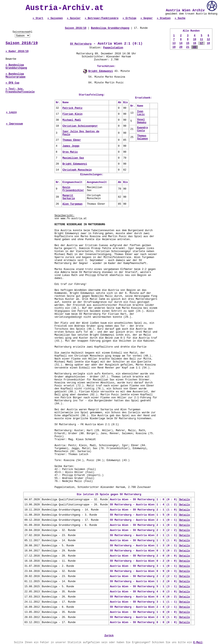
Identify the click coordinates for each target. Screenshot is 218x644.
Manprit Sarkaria (69, 197)
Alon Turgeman (73, 204)
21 (188, 47)
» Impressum (14, 124)
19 (174, 47)
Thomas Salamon (142, 137)
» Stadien (164, 18)
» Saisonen (55, 18)
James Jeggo (71, 146)
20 (181, 47)
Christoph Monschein (77, 170)
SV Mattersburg (81, 44)
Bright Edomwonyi (101, 71)
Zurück (109, 636)
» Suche (180, 18)
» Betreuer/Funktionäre (102, 18)
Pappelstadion (113, 48)
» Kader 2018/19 (17, 51)
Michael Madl (72, 120)
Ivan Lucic (141, 113)
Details (185, 500)
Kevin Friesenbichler (73, 189)
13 (174, 43)
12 (208, 39)
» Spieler (74, 18)
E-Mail (198, 643)
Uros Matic (70, 152)
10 (195, 39)
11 (201, 39)
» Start (38, 18)
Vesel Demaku (142, 121)
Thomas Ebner (72, 140)
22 (195, 47)
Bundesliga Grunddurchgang (110, 28)
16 (195, 43)
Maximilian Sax (73, 158)
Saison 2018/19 (22, 43)
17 (201, 43)
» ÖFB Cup (12, 83)
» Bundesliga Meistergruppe (16, 75)
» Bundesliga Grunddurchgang (16, 67)
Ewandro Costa (142, 129)
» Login (11, 112)
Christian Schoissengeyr (80, 126)
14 (181, 43)
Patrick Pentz (73, 108)
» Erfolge (130, 18)
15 (188, 43)
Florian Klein (73, 114)
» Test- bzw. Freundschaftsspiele (20, 90)
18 (208, 43)
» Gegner (147, 18)
